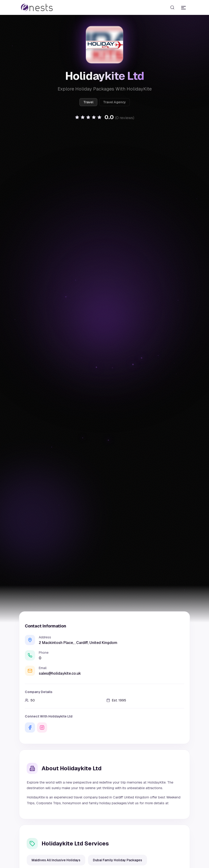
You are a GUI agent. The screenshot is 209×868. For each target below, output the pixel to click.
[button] (104, 117)
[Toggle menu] (183, 7)
